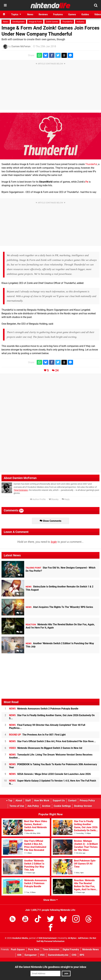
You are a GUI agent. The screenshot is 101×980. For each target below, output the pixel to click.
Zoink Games (52, 22)
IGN (19, 955)
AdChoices (83, 938)
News (6, 22)
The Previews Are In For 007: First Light (37, 735)
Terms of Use (17, 806)
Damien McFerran (21, 46)
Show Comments (50, 521)
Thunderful (67, 22)
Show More (50, 900)
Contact (72, 801)
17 (19, 594)
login (54, 542)
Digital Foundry (71, 949)
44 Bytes (72, 938)
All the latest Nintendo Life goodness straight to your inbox (51, 967)
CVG (74, 955)
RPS (82, 955)
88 (19, 632)
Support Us (59, 801)
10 (19, 613)
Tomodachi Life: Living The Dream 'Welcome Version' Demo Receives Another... (51, 756)
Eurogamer (31, 955)
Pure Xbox (34, 949)
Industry (80, 22)
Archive (46, 806)
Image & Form (35, 22)
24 (57, 370)
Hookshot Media (20, 938)
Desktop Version (83, 806)
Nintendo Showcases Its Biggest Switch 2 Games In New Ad (46, 748)
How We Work (42, 801)
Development (18, 22)
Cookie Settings (62, 806)
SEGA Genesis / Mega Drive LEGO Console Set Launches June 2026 (50, 774)
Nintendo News (91, 949)
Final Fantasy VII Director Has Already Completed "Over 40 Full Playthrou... (47, 726)
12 (19, 651)
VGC (42, 955)
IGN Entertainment (48, 938)
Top (9, 801)
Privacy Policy (87, 801)
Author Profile (38, 499)
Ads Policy (33, 806)
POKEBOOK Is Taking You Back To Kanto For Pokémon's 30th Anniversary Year (53, 766)
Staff (28, 801)
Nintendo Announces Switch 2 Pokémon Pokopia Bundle (44, 709)
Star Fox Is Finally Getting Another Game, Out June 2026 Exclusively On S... (52, 717)
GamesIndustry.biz (58, 955)
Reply (66, 499)
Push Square (18, 949)
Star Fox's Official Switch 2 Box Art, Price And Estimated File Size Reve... (52, 741)
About (19, 801)
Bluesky (54, 499)
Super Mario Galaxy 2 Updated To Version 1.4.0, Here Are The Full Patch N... (53, 782)
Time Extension (21, 490)
